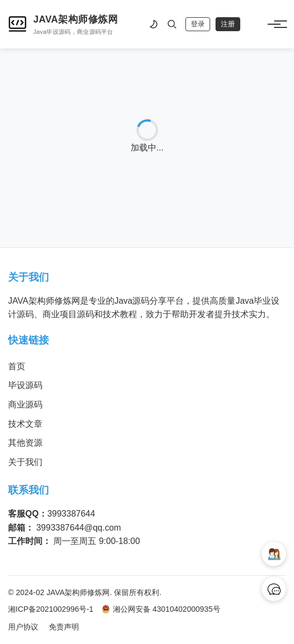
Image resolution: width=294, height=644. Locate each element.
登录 (198, 24)
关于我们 (25, 462)
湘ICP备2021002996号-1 (51, 609)
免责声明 (64, 627)
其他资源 (25, 443)
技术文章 (25, 424)
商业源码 (25, 405)
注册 (228, 24)
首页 (17, 366)
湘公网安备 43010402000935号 (161, 609)
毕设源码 (25, 385)
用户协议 (23, 627)
